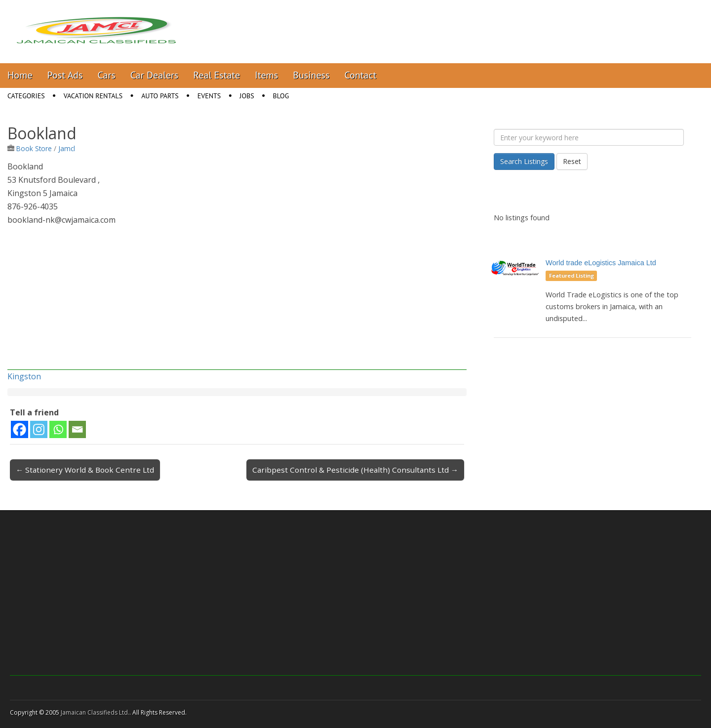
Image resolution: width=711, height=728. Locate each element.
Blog (281, 96)
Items (266, 75)
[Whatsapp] (58, 429)
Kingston (24, 376)
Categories (26, 96)
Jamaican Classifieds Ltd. (95, 712)
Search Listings (524, 161)
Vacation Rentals (93, 96)
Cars (107, 75)
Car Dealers (155, 75)
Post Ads (65, 75)
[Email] (77, 429)
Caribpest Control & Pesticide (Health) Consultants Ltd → (355, 470)
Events (209, 96)
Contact (360, 75)
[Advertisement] (237, 301)
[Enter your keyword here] (589, 137)
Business (311, 75)
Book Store (34, 148)
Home (20, 75)
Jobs (247, 96)
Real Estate (217, 75)
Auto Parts (160, 96)
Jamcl (67, 148)
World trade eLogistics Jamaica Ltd (601, 263)
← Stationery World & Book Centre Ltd (85, 470)
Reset (572, 161)
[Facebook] (20, 429)
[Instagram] (39, 429)
